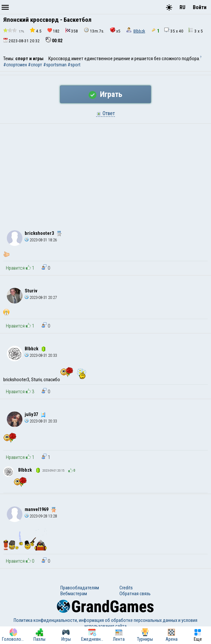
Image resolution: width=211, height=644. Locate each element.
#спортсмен (15, 65)
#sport (74, 65)
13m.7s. (94, 30)
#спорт (35, 65)
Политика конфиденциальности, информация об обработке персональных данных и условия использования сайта (106, 623)
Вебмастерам (74, 594)
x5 (115, 30)
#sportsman (55, 65)
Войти (200, 7)
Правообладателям (80, 588)
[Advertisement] (106, 172)
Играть (106, 94)
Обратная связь (135, 594)
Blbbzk (139, 31)
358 (72, 31)
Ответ (106, 113)
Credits (126, 588)
